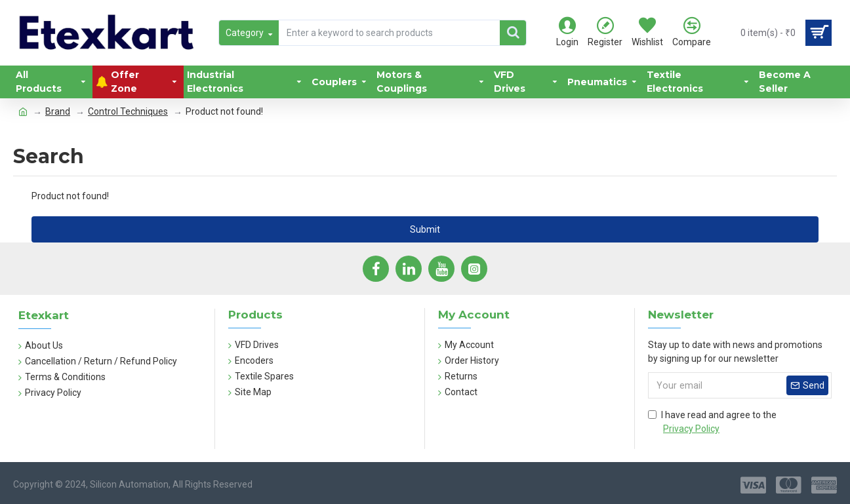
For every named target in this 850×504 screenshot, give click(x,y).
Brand (58, 111)
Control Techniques (128, 111)
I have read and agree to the (712, 423)
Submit (425, 229)
